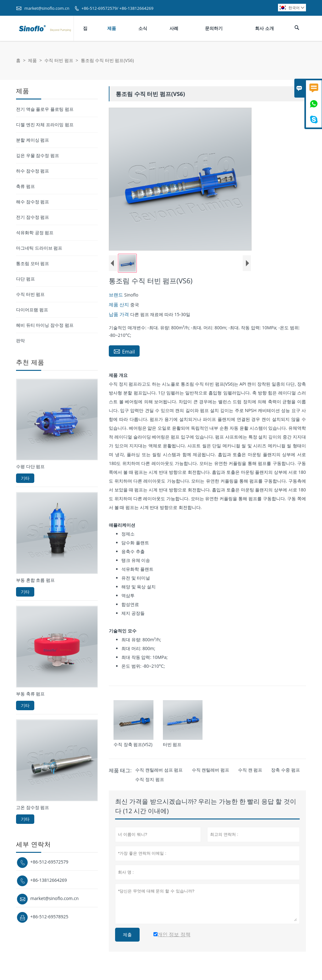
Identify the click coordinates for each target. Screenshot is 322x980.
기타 (25, 478)
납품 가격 (119, 314)
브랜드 (117, 295)
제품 (112, 28)
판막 (20, 340)
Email (124, 351)
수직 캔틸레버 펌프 (211, 770)
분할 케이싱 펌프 (33, 140)
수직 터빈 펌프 (59, 60)
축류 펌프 (25, 186)
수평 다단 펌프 (30, 466)
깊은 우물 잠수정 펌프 (38, 155)
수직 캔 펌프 (250, 770)
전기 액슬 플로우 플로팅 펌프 (45, 109)
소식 (143, 28)
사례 (174, 28)
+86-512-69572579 (49, 862)
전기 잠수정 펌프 (33, 217)
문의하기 (214, 28)
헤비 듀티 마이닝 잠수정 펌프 (45, 325)
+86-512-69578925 (49, 917)
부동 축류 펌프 (30, 694)
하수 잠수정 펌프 (33, 171)
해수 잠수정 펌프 (33, 202)
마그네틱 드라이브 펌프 (39, 248)
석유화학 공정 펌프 (35, 232)
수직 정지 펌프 (150, 779)
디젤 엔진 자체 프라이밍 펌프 (45, 125)
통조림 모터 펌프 (33, 263)
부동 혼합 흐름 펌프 (35, 580)
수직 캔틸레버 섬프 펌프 (159, 770)
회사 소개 (264, 28)
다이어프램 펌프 (32, 310)
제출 (127, 935)
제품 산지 (119, 304)
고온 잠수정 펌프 (33, 807)
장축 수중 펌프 (285, 770)
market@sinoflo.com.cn (47, 8)
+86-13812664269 (49, 880)
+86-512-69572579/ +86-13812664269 (117, 8)
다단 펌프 (25, 279)
